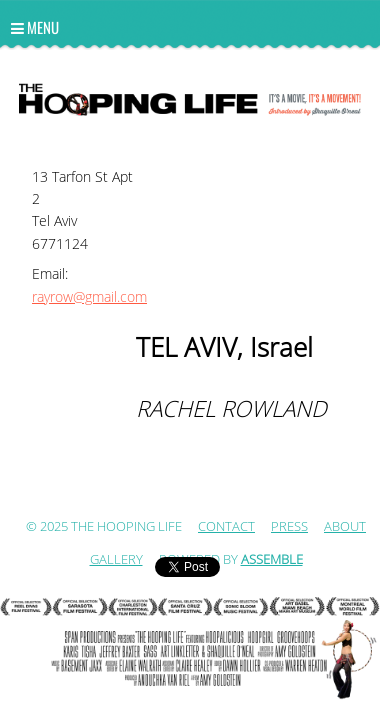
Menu (35, 27)
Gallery (116, 560)
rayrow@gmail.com (89, 297)
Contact (226, 527)
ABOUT (345, 527)
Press (289, 527)
